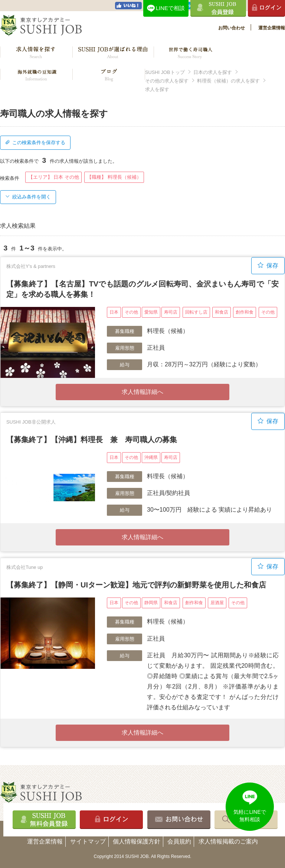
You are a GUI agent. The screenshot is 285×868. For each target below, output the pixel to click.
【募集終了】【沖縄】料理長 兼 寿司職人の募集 (92, 440)
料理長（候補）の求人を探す (228, 81)
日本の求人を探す (213, 72)
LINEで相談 (170, 8)
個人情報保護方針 (137, 841)
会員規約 (179, 841)
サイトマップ (88, 841)
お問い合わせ (232, 28)
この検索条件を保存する (35, 142)
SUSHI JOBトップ (165, 72)
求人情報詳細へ (142, 392)
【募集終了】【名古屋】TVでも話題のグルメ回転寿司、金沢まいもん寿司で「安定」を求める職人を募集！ (142, 289)
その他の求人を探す (167, 81)
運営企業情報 (272, 28)
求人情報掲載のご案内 (228, 841)
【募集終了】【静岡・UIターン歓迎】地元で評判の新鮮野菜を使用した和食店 (136, 585)
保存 (268, 265)
